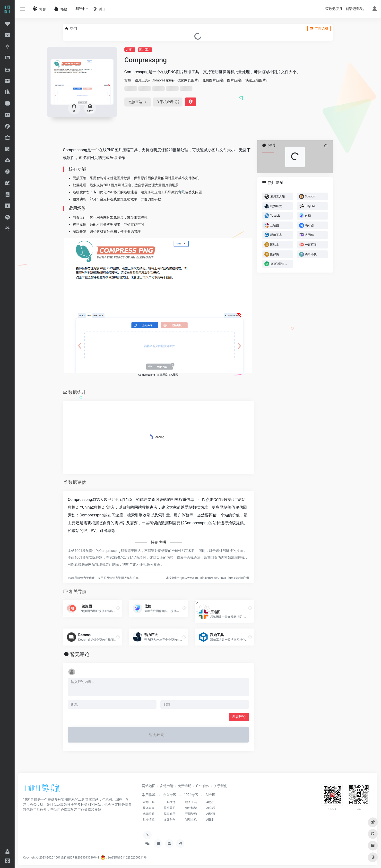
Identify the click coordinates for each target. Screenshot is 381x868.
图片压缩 (234, 80)
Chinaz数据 (92, 507)
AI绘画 (211, 814)
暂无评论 (80, 654)
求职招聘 (149, 814)
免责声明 (185, 786)
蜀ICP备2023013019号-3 (83, 858)
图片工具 (145, 50)
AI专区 (211, 795)
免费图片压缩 (213, 80)
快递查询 (149, 808)
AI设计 (211, 820)
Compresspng (162, 80)
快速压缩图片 (256, 80)
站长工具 (191, 802)
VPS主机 (191, 820)
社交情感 (149, 820)
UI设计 (80, 9)
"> (168, 102)
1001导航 (60, 858)
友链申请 (167, 786)
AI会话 (211, 808)
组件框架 (191, 808)
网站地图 (149, 786)
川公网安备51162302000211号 (124, 858)
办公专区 (170, 795)
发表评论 (239, 717)
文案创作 (170, 820)
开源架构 (191, 814)
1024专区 (191, 795)
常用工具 (149, 802)
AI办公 (211, 802)
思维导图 (170, 808)
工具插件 (170, 802)
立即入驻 (319, 28)
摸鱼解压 (170, 814)
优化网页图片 (188, 80)
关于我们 (221, 786)
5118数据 (223, 500)
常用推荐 (149, 795)
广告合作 (203, 786)
